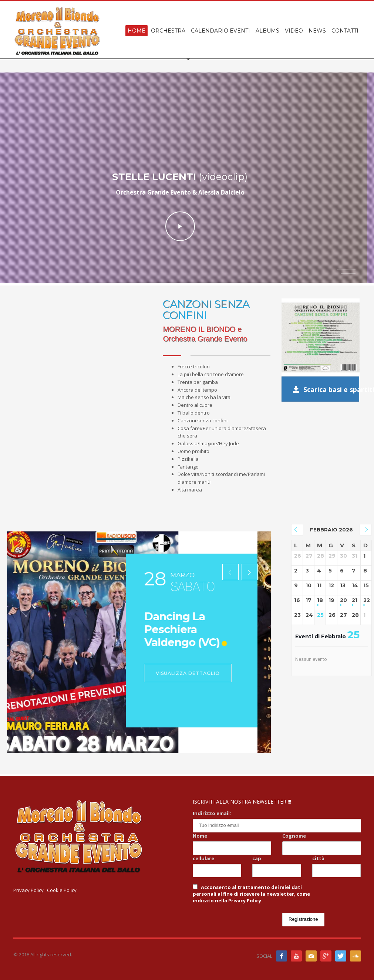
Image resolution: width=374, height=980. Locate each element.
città (318, 858)
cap (257, 858)
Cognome (294, 836)
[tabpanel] (187, 179)
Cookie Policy (62, 890)
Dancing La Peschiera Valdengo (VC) (196, 629)
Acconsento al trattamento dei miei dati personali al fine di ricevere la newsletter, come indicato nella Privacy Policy (251, 894)
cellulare (203, 858)
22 (366, 600)
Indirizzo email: (212, 813)
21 (355, 600)
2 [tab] (348, 274)
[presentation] (230, 572)
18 (320, 600)
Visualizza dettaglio (201, 673)
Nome (200, 836)
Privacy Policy (28, 890)
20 (343, 600)
